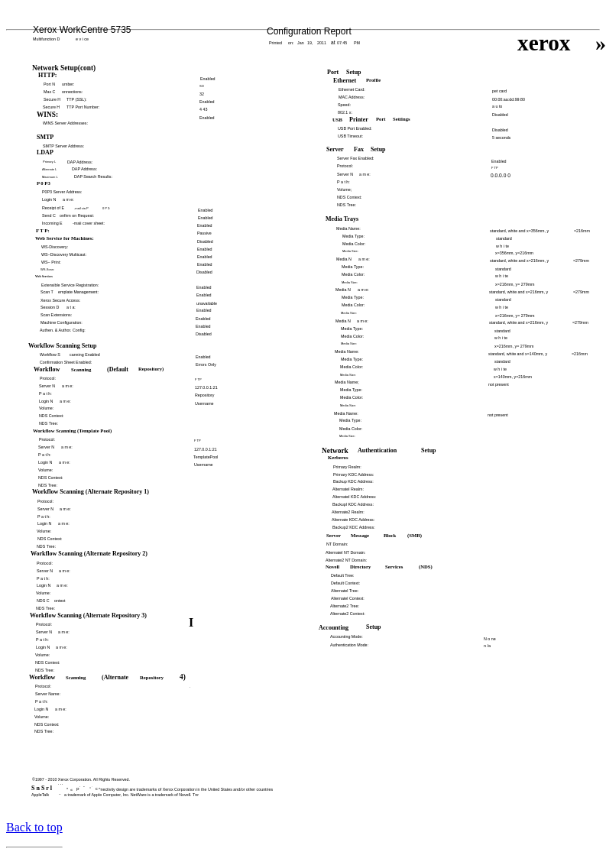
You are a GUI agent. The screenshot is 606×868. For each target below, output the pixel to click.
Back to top (34, 827)
